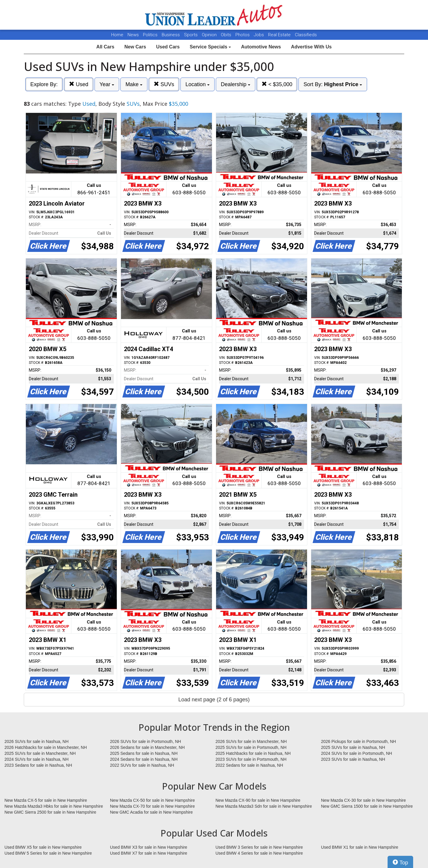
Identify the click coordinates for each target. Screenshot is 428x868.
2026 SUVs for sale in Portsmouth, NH (145, 741)
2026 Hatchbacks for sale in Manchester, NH (46, 747)
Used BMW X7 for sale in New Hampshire (149, 853)
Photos (243, 35)
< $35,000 (277, 84)
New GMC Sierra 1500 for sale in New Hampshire (367, 806)
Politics (150, 35)
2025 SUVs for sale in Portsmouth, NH (251, 747)
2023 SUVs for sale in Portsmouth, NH (251, 759)
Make (134, 84)
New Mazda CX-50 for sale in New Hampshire (152, 800)
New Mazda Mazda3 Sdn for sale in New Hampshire (264, 806)
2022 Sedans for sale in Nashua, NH (249, 765)
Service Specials (210, 47)
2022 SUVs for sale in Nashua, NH (142, 765)
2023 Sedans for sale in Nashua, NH (38, 765)
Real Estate (280, 35)
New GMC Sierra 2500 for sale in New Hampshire (50, 812)
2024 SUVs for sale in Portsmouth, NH (357, 753)
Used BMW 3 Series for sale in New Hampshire (259, 847)
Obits (227, 35)
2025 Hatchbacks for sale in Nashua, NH (253, 753)
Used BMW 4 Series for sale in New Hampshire (259, 853)
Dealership (236, 84)
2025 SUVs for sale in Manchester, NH (40, 753)
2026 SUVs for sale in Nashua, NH (37, 741)
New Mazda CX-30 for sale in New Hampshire (364, 800)
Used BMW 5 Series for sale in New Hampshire (48, 853)
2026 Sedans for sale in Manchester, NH (147, 747)
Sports (191, 35)
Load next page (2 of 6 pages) (214, 700)
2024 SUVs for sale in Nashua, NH (37, 759)
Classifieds (306, 35)
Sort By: (333, 84)
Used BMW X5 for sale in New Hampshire (43, 847)
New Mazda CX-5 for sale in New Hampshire (46, 800)
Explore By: (44, 84)
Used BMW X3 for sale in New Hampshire (149, 847)
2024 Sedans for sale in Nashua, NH (144, 759)
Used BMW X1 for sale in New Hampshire (360, 847)
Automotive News (261, 47)
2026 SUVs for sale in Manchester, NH (251, 741)
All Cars (105, 47)
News (133, 35)
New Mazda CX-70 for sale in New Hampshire (152, 806)
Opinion (210, 35)
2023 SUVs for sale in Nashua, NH (353, 759)
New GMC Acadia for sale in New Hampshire (151, 812)
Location (198, 84)
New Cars (135, 47)
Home (117, 35)
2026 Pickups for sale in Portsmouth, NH (358, 741)
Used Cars (168, 47)
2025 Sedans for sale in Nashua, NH (144, 753)
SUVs (164, 84)
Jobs (259, 35)
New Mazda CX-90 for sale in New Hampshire (258, 800)
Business (171, 35)
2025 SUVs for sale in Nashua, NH (353, 747)
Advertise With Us (311, 47)
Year (107, 84)
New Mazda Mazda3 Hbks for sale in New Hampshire (54, 806)
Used (79, 84)
